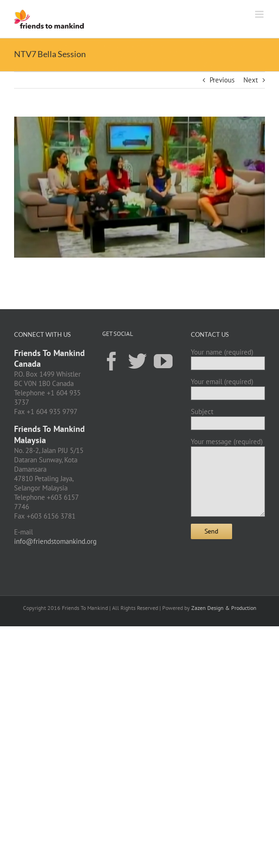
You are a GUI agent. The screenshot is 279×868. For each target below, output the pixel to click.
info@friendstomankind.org (55, 541)
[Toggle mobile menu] (260, 14)
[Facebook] (112, 361)
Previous (222, 80)
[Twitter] (137, 361)
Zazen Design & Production (224, 608)
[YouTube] (163, 361)
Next (251, 80)
